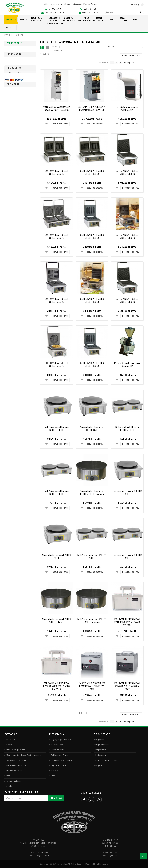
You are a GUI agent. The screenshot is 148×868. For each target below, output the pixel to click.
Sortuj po (110, 47)
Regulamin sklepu (16, 139)
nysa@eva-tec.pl (90, 13)
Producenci (14, 164)
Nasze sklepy (15, 149)
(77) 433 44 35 (90, 9)
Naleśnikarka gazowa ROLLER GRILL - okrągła (57, 621)
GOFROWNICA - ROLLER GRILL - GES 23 (92, 301)
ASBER (12, 191)
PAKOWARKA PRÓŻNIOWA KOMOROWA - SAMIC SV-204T (92, 686)
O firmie (12, 144)
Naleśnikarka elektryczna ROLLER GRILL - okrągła (92, 493)
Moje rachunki (101, 750)
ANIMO (12, 181)
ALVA (11, 176)
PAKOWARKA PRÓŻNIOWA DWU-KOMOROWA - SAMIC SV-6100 (127, 622)
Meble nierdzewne (17, 100)
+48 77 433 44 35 (112, 852)
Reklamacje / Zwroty (60, 755)
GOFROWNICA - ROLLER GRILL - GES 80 (92, 365)
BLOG (53, 776)
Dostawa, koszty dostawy (20, 134)
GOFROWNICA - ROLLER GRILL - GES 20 (57, 301)
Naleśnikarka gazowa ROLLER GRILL (127, 493)
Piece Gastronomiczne (15, 94)
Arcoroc (12, 186)
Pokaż (54, 47)
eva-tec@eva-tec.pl (55, 13)
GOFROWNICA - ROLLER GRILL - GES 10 (127, 236)
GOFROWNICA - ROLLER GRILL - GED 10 (57, 172)
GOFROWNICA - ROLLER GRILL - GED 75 (57, 236)
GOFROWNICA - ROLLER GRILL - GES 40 (127, 301)
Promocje (13, 51)
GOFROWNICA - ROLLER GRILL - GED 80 (92, 236)
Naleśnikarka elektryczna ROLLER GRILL (57, 429)
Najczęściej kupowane (61, 739)
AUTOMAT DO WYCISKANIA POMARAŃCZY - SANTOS (57, 108)
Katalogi (12, 114)
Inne (11, 105)
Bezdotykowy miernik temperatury (127, 108)
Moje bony (100, 765)
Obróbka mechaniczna (13, 85)
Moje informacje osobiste (106, 760)
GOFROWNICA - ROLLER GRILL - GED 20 (92, 172)
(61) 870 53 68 (54, 9)
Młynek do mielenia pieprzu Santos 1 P (127, 365)
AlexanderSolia (15, 171)
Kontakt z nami (57, 750)
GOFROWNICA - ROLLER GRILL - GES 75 (57, 365)
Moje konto (100, 739)
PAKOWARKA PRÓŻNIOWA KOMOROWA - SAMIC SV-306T (127, 686)
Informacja (14, 127)
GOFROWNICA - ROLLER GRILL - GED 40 (127, 172)
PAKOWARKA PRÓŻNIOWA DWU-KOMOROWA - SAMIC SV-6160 (57, 686)
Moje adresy (101, 755)
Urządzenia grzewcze (13, 62)
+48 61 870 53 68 (40, 852)
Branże (12, 55)
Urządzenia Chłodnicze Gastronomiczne (15, 73)
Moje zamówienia (103, 745)
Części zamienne (17, 110)
